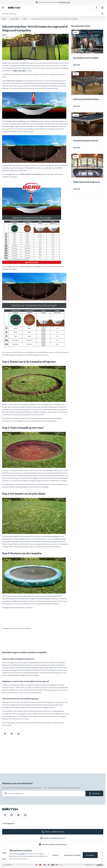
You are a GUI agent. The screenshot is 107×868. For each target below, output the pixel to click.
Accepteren (90, 855)
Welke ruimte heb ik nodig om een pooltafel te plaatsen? (87, 182)
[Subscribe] (94, 793)
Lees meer (77, 64)
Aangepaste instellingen (72, 855)
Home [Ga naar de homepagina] (4, 19)
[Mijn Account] (97, 8)
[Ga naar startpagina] (14, 8)
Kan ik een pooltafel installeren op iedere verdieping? (87, 99)
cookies (22, 854)
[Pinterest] (18, 815)
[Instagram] (12, 815)
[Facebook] (5, 815)
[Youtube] (25, 815)
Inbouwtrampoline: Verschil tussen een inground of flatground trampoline (55, 19)
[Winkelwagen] (102, 8)
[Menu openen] (3, 8)
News (25, 19)
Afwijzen (55, 855)
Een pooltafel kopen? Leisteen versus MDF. (86, 141)
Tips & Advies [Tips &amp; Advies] (15, 19)
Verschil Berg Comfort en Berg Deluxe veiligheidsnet (86, 58)
